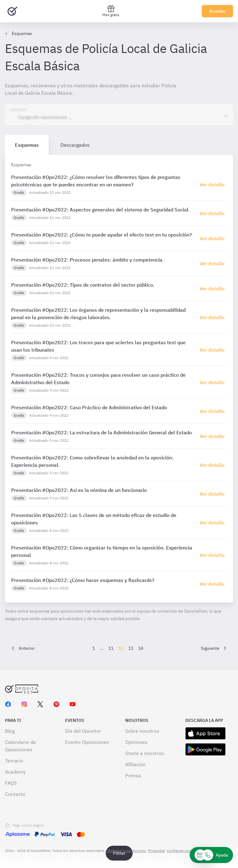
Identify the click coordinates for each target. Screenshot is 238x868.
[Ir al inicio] (12, 11)
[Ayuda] (211, 855)
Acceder (217, 11)
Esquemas (22, 33)
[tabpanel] (119, 379)
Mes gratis (111, 11)
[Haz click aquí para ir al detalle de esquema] (213, 184)
